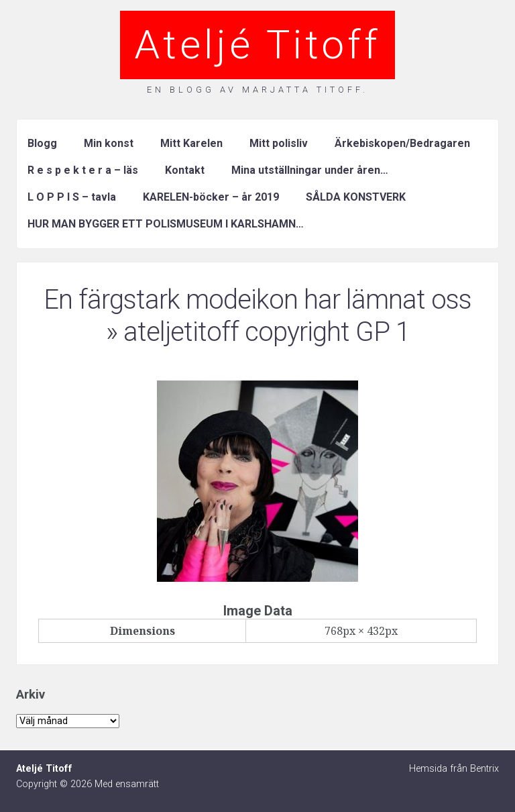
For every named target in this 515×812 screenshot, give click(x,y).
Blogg (42, 143)
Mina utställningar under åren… (310, 170)
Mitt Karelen (191, 143)
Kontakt (185, 170)
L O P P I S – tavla (72, 197)
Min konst (109, 143)
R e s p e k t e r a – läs (83, 170)
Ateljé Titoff (257, 45)
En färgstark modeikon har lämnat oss (257, 300)
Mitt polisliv (279, 143)
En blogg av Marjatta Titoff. (257, 90)
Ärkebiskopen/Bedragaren (402, 143)
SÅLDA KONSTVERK (356, 197)
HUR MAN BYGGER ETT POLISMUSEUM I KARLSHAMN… (166, 224)
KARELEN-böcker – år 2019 (211, 197)
